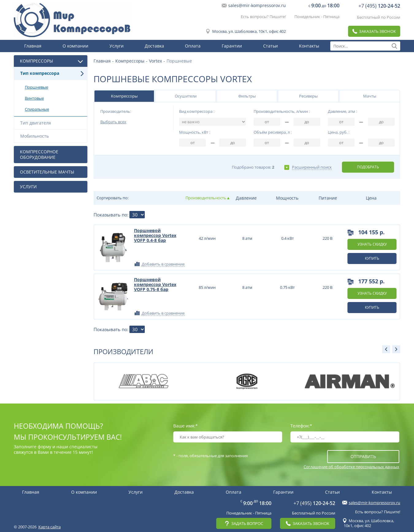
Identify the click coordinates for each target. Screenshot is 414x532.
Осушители (186, 96)
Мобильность (52, 136)
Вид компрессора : (197, 111)
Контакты (309, 46)
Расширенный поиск (312, 167)
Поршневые (54, 87)
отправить (363, 456)
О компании (75, 46)
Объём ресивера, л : (273, 132)
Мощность (287, 198)
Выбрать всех (113, 122)
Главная (33, 46)
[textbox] (365, 46)
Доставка (154, 46)
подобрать (368, 167)
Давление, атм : (342, 111)
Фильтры (247, 96)
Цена (371, 198)
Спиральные (54, 109)
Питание (328, 198)
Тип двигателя (52, 123)
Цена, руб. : (339, 132)
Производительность (205, 198)
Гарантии (232, 46)
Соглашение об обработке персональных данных (351, 467)
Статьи (270, 46)
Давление (246, 198)
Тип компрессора (52, 73)
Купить (372, 258)
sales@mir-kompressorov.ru (257, 6)
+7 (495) (379, 6)
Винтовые (54, 98)
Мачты (370, 96)
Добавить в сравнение (163, 264)
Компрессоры (124, 96)
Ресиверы (308, 96)
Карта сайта (50, 527)
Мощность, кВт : (195, 132)
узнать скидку (372, 244)
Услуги (117, 46)
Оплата (193, 46)
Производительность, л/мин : (282, 111)
